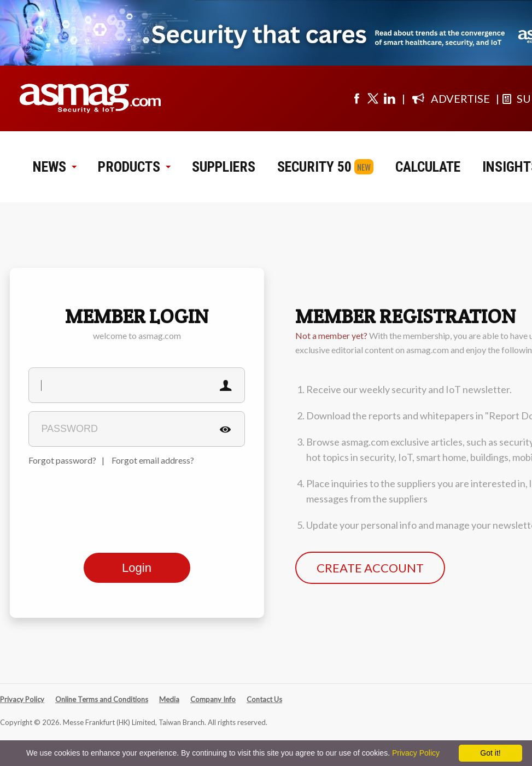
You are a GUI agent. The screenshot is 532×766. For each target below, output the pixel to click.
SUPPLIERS (224, 167)
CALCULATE (428, 167)
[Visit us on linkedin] (389, 98)
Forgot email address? (153, 460)
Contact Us (264, 699)
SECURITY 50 (314, 167)
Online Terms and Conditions (102, 699)
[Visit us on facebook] (356, 98)
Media (169, 699)
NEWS (54, 167)
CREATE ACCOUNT (370, 568)
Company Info (213, 699)
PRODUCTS (134, 167)
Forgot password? (62, 460)
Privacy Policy (22, 699)
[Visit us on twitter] (373, 98)
